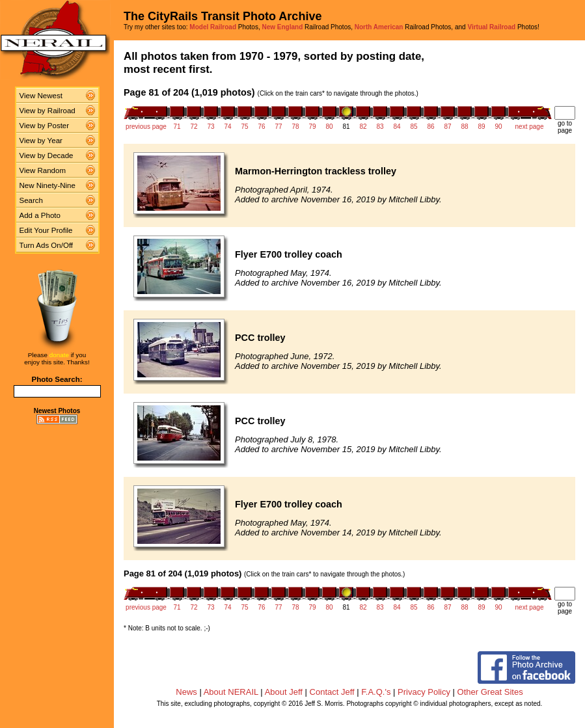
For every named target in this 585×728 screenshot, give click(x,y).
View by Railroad (48, 111)
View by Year (41, 141)
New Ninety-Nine (48, 185)
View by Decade (47, 155)
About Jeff (284, 692)
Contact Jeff (332, 692)
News (186, 692)
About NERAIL (231, 692)
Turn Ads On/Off (47, 245)
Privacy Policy (424, 692)
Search (32, 200)
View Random (43, 170)
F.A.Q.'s (376, 692)
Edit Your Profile (46, 230)
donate (59, 355)
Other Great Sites (490, 692)
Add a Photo (40, 215)
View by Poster (45, 126)
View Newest (41, 96)
